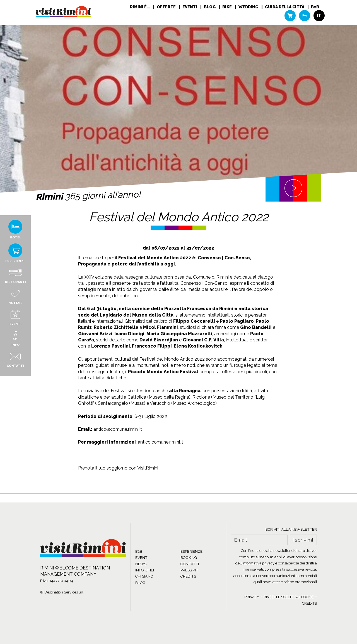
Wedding (249, 7)
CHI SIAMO (144, 576)
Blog (210, 7)
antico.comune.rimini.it (161, 442)
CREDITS (188, 576)
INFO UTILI (145, 570)
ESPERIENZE (191, 551)
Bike (227, 7)
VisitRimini (148, 468)
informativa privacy (258, 563)
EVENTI (142, 558)
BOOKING (189, 558)
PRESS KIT (189, 570)
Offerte (167, 7)
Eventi (190, 7)
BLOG (140, 583)
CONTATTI (190, 564)
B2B (315, 7)
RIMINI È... (140, 7)
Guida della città (285, 7)
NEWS (141, 564)
